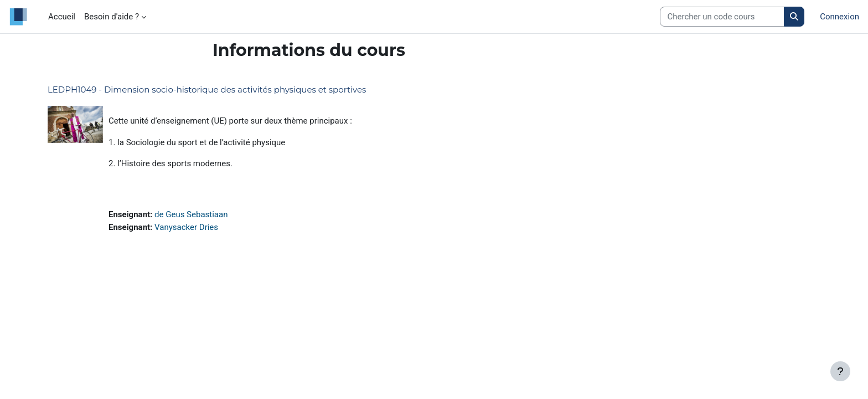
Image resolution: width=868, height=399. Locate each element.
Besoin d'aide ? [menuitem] (112, 17)
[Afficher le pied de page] (840, 371)
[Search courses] (722, 17)
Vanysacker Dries (186, 227)
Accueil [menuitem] (62, 17)
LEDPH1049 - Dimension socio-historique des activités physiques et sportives (207, 89)
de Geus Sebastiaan (191, 214)
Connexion (839, 17)
